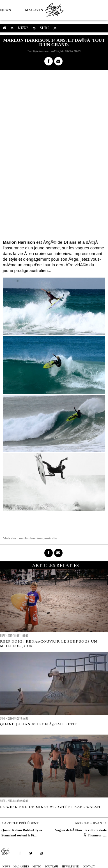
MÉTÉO (7, 50)
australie (51, 538)
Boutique (31, 50)
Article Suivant (89, 823)
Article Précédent (21, 823)
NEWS (5, 10)
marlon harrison (31, 538)
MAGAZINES (36, 10)
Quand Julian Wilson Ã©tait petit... (40, 724)
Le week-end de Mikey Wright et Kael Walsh (50, 807)
